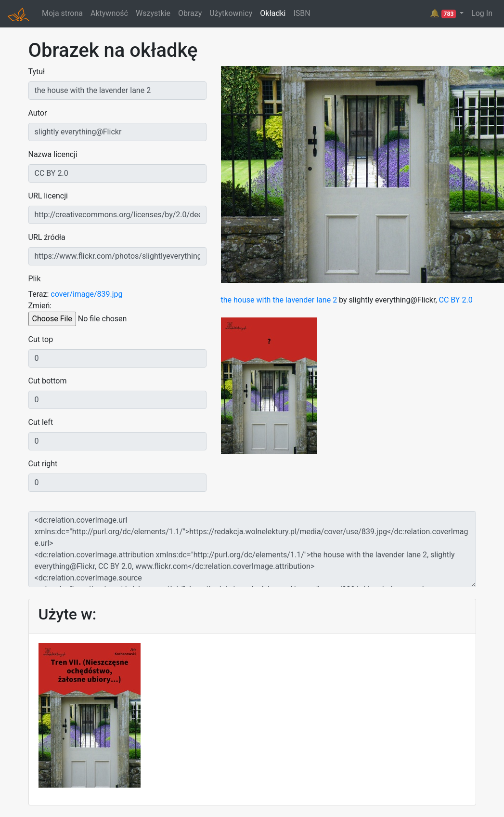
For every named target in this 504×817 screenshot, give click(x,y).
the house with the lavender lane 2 (279, 300)
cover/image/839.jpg (86, 294)
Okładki (273, 13)
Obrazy (190, 13)
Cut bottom (48, 381)
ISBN (302, 13)
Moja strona (62, 13)
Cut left (41, 422)
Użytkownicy (231, 13)
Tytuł (37, 72)
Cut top (41, 339)
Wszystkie (153, 13)
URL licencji (48, 196)
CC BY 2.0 (456, 300)
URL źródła (47, 237)
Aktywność (109, 13)
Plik (35, 279)
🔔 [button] (444, 13)
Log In (482, 13)
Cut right (43, 464)
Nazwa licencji (53, 154)
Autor (38, 113)
